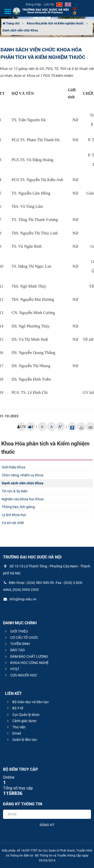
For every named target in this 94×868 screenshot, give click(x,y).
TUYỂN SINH (17, 644)
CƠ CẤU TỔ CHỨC (21, 638)
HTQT (12, 669)
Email (13, 733)
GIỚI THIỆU (16, 631)
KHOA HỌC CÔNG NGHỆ (26, 663)
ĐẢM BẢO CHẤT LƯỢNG (26, 656)
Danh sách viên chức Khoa (20, 30)
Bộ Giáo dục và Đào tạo (27, 702)
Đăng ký (47, 825)
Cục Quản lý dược (23, 715)
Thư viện (16, 727)
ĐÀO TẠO (14, 650)
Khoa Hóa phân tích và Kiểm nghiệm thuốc (55, 23)
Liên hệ (49, 4)
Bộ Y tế (14, 708)
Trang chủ (11, 23)
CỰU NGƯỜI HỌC (20, 675)
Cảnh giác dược (21, 721)
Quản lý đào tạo (21, 740)
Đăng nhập (33, 4)
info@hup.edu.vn (20, 599)
